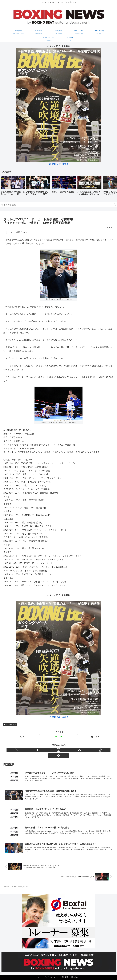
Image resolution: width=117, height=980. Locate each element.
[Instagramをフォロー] (56, 750)
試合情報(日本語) (10, 724)
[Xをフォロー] (45, 750)
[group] (13, 186)
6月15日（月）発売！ (58, 164)
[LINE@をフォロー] (72, 750)
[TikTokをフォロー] (66, 750)
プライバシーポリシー (52, 973)
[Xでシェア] (22, 737)
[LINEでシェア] (58, 737)
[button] (113, 186)
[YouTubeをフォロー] (61, 750)
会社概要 (65, 973)
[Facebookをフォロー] (51, 750)
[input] (58, 205)
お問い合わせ (76, 973)
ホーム (39, 973)
